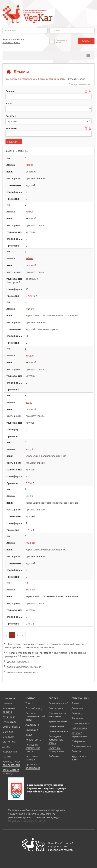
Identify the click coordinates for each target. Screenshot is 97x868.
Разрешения (10, 752)
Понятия (76, 751)
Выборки (54, 756)
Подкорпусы (78, 713)
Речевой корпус (35, 708)
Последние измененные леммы (56, 740)
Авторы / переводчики (79, 735)
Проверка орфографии (33, 766)
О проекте (9, 698)
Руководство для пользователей (12, 763)
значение (12, 128)
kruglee (30, 355)
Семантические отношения (57, 715)
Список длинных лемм (53, 79)
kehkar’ (30, 212)
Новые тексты (33, 740)
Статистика (9, 742)
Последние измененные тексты (33, 748)
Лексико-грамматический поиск (35, 716)
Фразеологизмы (58, 721)
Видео (29, 735)
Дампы (6, 747)
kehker (30, 258)
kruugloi (30, 590)
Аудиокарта (32, 725)
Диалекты (77, 708)
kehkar (30, 165)
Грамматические (81, 746)
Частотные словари (32, 758)
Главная (7, 703)
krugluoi (30, 543)
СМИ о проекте (11, 727)
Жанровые (78, 718)
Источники (9, 717)
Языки (75, 703)
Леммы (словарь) (58, 703)
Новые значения (58, 731)
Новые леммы (56, 726)
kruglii (29, 449)
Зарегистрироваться (13, 39)
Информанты (79, 728)
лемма (10, 91)
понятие (11, 116)
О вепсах (8, 732)
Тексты (29, 703)
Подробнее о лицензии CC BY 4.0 (27, 821)
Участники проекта (9, 710)
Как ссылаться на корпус (11, 771)
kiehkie (30, 309)
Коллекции (32, 730)
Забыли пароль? (11, 42)
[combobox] (48, 121)
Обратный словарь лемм (56, 750)
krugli (29, 402)
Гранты (7, 757)
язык (9, 103)
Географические (81, 723)
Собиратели (78, 741)
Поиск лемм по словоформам (20, 79)
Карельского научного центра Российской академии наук (46, 790)
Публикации (9, 722)
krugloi (30, 496)
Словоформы (56, 708)
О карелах (8, 737)
